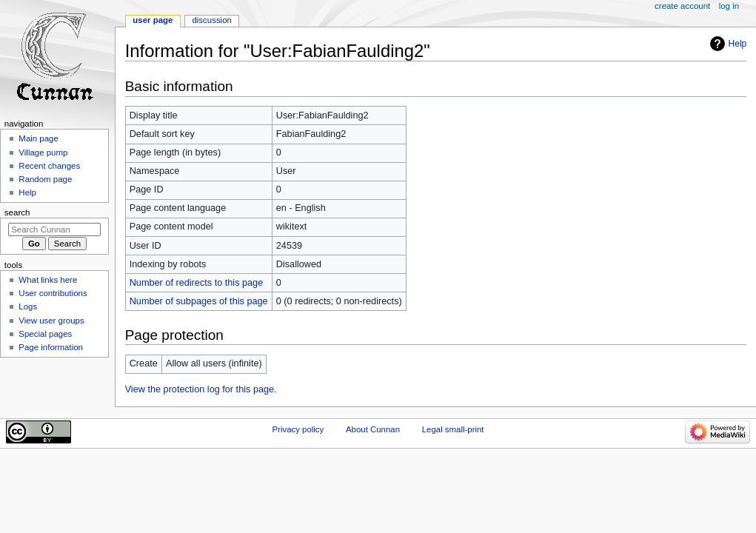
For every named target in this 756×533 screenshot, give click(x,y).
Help (738, 44)
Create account (682, 6)
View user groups (51, 321)
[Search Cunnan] (54, 229)
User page (153, 20)
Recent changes (49, 166)
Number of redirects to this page (197, 283)
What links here (48, 280)
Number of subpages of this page (199, 301)
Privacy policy (298, 429)
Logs (28, 306)
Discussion (211, 20)
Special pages (45, 334)
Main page (39, 138)
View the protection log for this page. (201, 389)
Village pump (43, 152)
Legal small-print (453, 429)
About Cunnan (373, 429)
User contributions (53, 293)
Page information (51, 347)
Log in (729, 6)
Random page (45, 179)
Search (17, 212)
